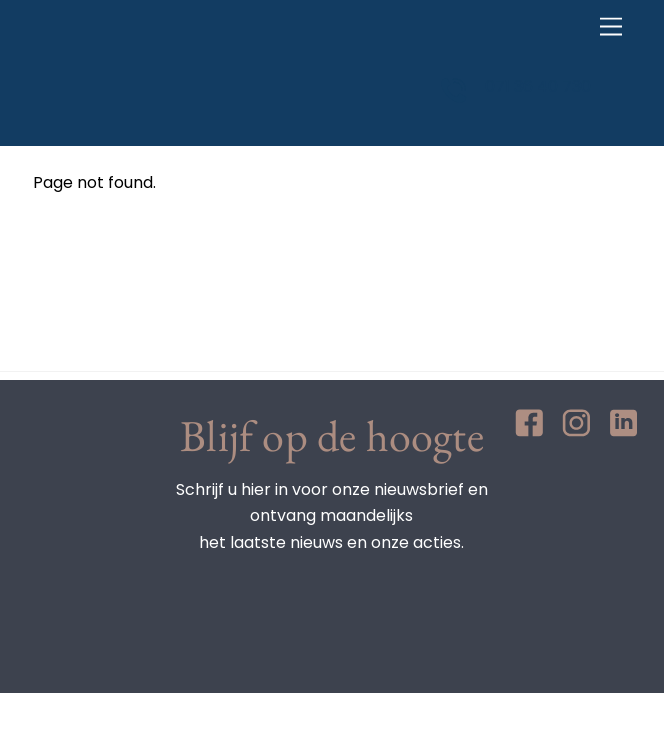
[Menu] (611, 27)
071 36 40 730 (538, 86)
